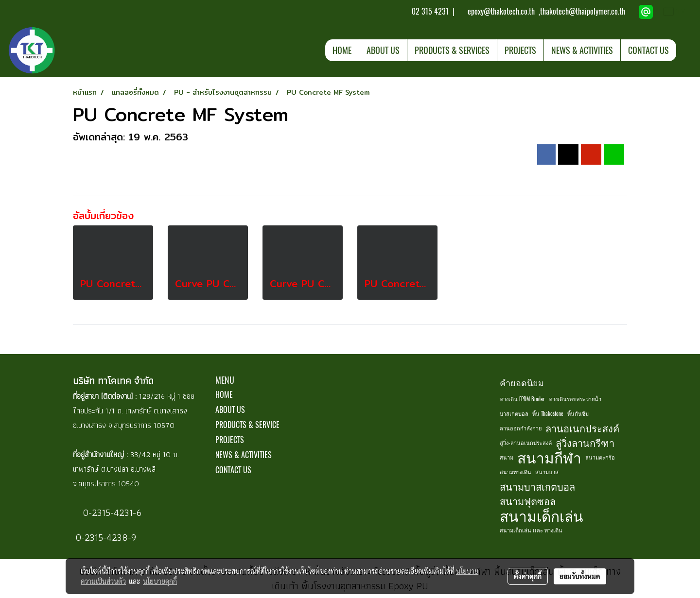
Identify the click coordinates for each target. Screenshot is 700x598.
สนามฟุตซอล (528, 501)
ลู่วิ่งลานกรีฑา (585, 443)
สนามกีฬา (549, 458)
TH (675, 12)
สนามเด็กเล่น (542, 516)
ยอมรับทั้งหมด (580, 576)
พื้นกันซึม (578, 414)
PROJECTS (520, 50)
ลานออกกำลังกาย (521, 428)
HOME (342, 50)
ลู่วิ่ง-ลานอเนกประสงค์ (526, 443)
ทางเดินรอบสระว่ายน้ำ (575, 399)
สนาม (507, 457)
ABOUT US (383, 50)
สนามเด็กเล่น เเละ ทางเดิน (531, 530)
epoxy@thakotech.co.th (502, 11)
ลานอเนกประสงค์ (582, 428)
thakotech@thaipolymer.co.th (583, 11)
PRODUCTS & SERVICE (247, 425)
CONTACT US (648, 50)
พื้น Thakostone (548, 414)
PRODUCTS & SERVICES (452, 50)
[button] (685, 50)
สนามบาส (547, 472)
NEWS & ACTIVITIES (582, 50)
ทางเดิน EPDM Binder (522, 399)
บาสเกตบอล (514, 414)
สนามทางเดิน (516, 472)
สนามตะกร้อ (600, 457)
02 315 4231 (429, 11)
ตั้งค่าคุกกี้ (528, 576)
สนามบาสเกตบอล (537, 487)
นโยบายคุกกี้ (160, 581)
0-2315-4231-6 (111, 513)
